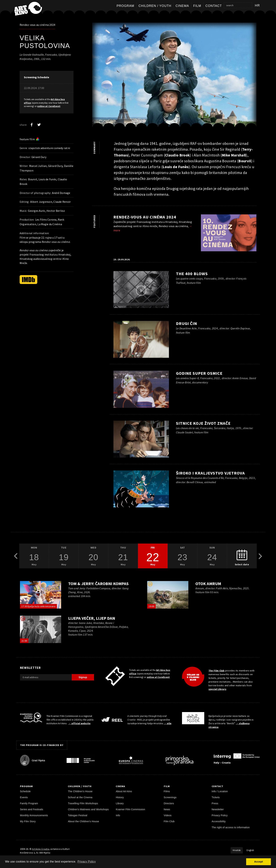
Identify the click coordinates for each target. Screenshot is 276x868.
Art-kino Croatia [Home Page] (40, 849)
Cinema (182, 6)
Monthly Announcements (34, 815)
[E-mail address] (46, 677)
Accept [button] (258, 862)
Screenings (170, 797)
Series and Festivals (32, 809)
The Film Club (217, 671)
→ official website (79, 723)
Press (215, 803)
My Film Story (28, 821)
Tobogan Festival (78, 815)
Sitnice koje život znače (203, 423)
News (167, 809)
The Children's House (80, 791)
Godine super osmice (199, 373)
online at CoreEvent (49, 106)
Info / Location (220, 791)
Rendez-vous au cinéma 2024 (37, 25)
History (120, 797)
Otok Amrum (208, 584)
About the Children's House (83, 821)
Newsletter (218, 809)
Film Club (169, 821)
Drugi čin (187, 323)
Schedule (25, 791)
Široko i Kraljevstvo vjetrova (210, 473)
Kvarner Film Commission (130, 809)
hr (257, 5)
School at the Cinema (80, 797)
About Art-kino (124, 791)
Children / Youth (155, 6)
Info (118, 815)
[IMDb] (28, 280)
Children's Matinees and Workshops (88, 809)
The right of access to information (231, 827)
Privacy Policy (220, 815)
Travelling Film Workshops (83, 803)
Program (125, 6)
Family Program (29, 803)
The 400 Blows (192, 274)
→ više (168, 723)
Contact (214, 6)
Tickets (216, 797)
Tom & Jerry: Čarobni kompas (98, 584)
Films (167, 791)
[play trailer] (174, 77)
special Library (217, 689)
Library (120, 803)
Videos (168, 815)
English (250, 850)
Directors (169, 803)
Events (24, 797)
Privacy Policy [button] (87, 862)
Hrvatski (237, 850)
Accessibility (219, 821)
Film (197, 6)
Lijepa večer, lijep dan (92, 618)
